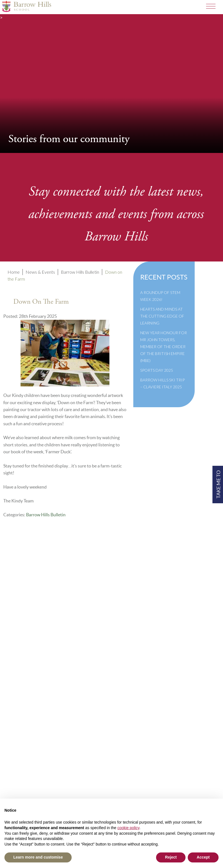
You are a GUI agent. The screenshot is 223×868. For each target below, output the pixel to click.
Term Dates (20, 615)
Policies (17, 623)
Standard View (48, 777)
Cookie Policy (23, 653)
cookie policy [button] (128, 828)
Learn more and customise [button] (38, 857)
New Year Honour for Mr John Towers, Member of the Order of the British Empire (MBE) (164, 347)
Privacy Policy (23, 660)
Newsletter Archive (28, 645)
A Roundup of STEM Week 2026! (160, 296)
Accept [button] (203, 857)
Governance (21, 638)
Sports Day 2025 (157, 370)
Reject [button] (171, 857)
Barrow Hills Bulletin (46, 515)
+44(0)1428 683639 (30, 762)
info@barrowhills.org (30, 770)
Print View (19, 777)
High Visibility (81, 777)
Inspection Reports (28, 630)
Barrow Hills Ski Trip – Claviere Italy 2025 (162, 383)
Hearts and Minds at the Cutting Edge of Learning (162, 316)
